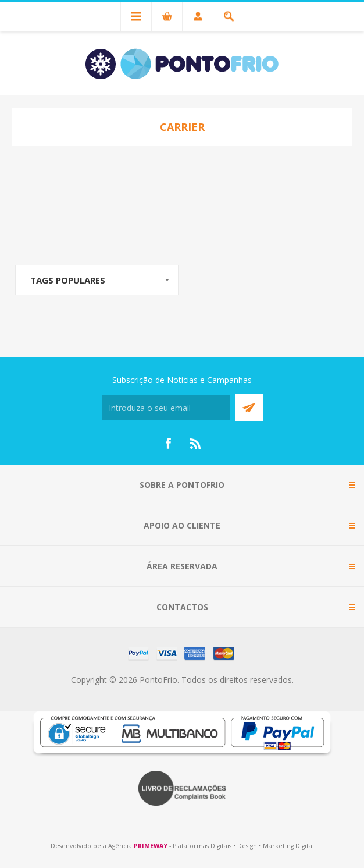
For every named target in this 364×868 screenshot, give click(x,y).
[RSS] (196, 444)
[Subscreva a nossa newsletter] (166, 408)
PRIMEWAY (151, 846)
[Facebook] (168, 444)
